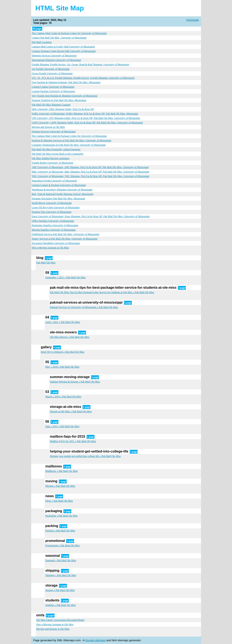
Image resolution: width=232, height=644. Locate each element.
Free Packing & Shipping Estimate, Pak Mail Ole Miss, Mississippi (66, 82)
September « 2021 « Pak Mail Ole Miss (65, 277)
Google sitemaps (96, 640)
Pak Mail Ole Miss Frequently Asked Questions (56, 149)
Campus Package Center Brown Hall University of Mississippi (64, 51)
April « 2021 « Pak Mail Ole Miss (63, 322)
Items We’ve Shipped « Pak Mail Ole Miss (63, 352)
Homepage (193, 20)
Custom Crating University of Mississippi (53, 87)
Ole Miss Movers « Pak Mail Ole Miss (70, 337)
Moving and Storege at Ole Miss (48, 127)
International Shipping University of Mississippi (56, 60)
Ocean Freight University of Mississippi (52, 73)
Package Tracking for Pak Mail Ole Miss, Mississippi (59, 100)
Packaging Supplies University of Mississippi (55, 225)
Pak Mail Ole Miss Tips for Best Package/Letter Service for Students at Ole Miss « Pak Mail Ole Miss (102, 292)
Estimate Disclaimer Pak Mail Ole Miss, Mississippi (59, 198)
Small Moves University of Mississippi (52, 203)
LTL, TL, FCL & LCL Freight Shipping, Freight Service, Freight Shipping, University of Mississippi (83, 78)
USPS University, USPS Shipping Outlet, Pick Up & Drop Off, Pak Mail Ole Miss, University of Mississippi (87, 123)
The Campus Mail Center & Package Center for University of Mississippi (69, 33)
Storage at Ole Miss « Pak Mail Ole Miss (71, 411)
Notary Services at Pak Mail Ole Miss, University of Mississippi (65, 239)
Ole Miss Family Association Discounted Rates (60, 620)
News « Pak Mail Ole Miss (59, 501)
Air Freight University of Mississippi (51, 69)
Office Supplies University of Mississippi (53, 221)
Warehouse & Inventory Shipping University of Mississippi (62, 190)
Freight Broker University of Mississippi (53, 163)
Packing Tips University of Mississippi (52, 212)
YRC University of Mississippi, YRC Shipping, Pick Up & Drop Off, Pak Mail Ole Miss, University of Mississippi (91, 176)
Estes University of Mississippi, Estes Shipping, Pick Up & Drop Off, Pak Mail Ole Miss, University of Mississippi (91, 216)
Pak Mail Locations (42, 42)
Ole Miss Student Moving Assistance (51, 158)
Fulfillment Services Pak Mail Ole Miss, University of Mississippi (66, 234)
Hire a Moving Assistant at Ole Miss (50, 248)
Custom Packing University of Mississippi (53, 91)
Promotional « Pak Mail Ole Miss (62, 545)
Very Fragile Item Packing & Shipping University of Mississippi (65, 96)
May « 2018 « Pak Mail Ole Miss (62, 367)
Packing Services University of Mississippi (54, 131)
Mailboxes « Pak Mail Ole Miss (61, 471)
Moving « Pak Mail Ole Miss (60, 486)
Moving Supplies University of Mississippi (54, 230)
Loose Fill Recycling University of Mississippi (56, 207)
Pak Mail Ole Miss (46, 263)
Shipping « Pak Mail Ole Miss (61, 575)
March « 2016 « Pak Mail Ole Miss (63, 397)
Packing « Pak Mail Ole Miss (60, 531)
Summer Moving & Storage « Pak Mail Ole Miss (75, 382)
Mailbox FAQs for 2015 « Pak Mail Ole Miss (73, 441)
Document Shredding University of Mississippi (56, 243)
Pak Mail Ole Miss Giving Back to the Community (58, 154)
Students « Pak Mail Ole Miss (60, 605)
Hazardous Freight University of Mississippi (54, 181)
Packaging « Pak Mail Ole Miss (61, 516)
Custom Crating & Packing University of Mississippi (59, 185)
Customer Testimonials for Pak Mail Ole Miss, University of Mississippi (69, 145)
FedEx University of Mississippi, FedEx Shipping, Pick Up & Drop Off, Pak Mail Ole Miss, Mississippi (85, 114)
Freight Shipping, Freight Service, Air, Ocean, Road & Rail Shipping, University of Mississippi (81, 64)
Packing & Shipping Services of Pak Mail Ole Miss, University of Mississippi (72, 140)
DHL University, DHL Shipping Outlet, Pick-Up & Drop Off (63, 109)
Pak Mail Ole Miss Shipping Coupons (51, 105)
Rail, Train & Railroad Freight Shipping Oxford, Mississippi (63, 194)
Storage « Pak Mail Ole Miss (60, 590)
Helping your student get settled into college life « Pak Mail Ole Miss (85, 456)
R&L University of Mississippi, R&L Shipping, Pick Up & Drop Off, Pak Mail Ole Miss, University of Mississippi (91, 172)
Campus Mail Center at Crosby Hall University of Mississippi (63, 47)
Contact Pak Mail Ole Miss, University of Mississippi (59, 38)
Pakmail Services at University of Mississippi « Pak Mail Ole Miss (84, 307)
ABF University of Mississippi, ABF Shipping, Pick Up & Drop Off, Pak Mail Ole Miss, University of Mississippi (90, 167)
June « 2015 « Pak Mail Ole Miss (62, 426)
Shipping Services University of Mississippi (54, 56)
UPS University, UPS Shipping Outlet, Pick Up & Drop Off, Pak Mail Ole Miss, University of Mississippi (86, 118)
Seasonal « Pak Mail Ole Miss (61, 560)
